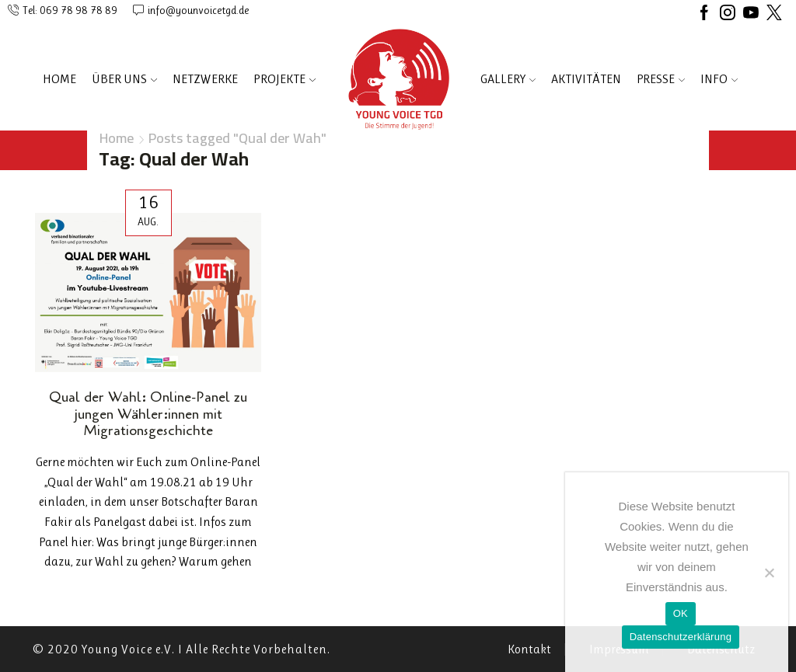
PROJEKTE (285, 79)
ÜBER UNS (124, 79)
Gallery (508, 79)
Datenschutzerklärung (681, 637)
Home (59, 79)
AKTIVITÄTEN (586, 79)
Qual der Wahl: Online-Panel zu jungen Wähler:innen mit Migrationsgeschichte (148, 414)
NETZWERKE (205, 79)
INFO (719, 79)
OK (681, 613)
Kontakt (529, 649)
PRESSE (661, 79)
